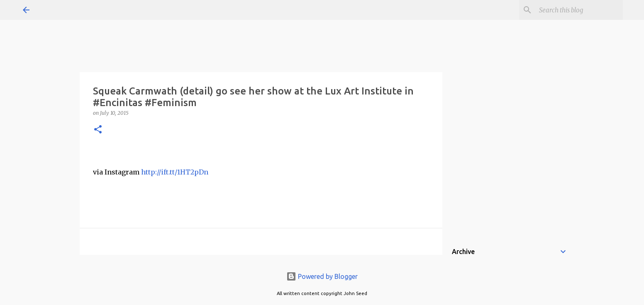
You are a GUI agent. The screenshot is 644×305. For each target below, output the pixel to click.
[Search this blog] (579, 10)
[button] (98, 130)
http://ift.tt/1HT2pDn (175, 172)
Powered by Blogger (322, 276)
